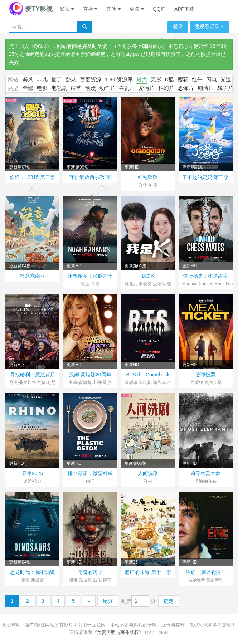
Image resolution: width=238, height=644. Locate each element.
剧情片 (206, 88)
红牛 (197, 79)
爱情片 (147, 88)
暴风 (28, 79)
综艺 (76, 88)
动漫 (91, 88)
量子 (57, 79)
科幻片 (166, 88)
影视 (67, 9)
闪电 (212, 79)
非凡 (42, 79)
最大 (142, 79)
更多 (137, 9)
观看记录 (209, 27)
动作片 (108, 88)
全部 (28, 88)
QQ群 (159, 9)
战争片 (225, 88)
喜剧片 (127, 88)
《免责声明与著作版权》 (118, 632)
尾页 (108, 601)
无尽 (156, 79)
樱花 (183, 79)
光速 (226, 79)
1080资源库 (119, 79)
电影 (42, 88)
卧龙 (71, 79)
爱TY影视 (31, 9)
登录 (178, 26)
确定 (169, 601)
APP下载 (184, 9)
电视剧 (59, 88)
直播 (90, 9)
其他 (113, 9)
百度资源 (91, 79)
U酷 (170, 79)
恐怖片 (186, 88)
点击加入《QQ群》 (30, 46)
